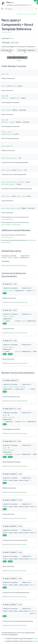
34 (15, 625)
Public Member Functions (22, 14)
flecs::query (7, 132)
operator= (5, 98)
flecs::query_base (7, 219)
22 (15, 597)
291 (15, 401)
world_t (15, 182)
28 (15, 544)
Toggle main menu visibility (3, 8)
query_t (15, 158)
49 (15, 518)
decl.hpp (35, 638)
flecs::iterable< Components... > (12, 225)
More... (12, 38)
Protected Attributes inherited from (14, 236)
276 (15, 433)
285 (15, 466)
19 (15, 492)
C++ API (3, 32)
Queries (10, 32)
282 (15, 363)
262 (14, 265)
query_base (6, 146)
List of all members (32, 14)
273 (15, 333)
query (4, 74)
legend (19, 61)
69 (15, 571)
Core (6, 32)
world (22, 182)
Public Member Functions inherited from (15, 218)
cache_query (6, 134)
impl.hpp (14, 43)
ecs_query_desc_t (9, 184)
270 (15, 302)
